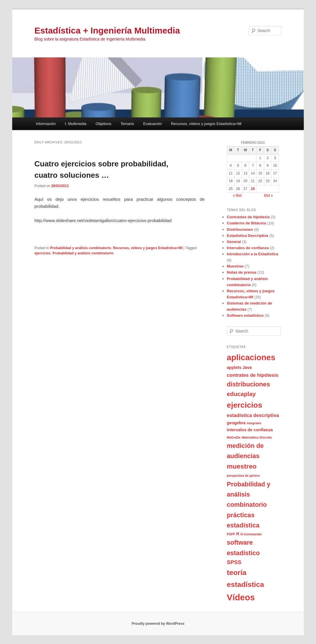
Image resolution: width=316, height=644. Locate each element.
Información (46, 124)
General (234, 242)
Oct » (268, 196)
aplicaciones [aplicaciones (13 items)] (251, 357)
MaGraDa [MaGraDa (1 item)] (234, 437)
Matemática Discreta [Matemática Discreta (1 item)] (257, 437)
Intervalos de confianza (248, 248)
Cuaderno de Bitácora (246, 223)
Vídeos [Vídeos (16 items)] (241, 597)
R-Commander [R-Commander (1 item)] (251, 534)
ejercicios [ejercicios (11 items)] (244, 405)
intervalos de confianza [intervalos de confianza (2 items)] (250, 430)
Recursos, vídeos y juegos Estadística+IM (206, 124)
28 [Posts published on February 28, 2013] (253, 189)
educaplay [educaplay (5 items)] (241, 394)
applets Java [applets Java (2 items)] (239, 367)
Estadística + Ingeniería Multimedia (107, 30)
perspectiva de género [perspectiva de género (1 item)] (243, 476)
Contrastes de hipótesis (248, 217)
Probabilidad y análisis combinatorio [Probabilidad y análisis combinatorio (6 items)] (249, 495)
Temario (127, 124)
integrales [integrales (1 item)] (254, 423)
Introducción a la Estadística (252, 254)
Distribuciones (240, 229)
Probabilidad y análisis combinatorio (80, 248)
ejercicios (42, 253)
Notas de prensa (242, 272)
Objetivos (103, 124)
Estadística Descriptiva (247, 236)
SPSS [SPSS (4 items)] (234, 562)
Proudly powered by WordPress (158, 624)
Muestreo (235, 266)
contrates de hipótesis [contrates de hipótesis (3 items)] (253, 375)
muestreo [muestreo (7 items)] (242, 466)
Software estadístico (245, 315)
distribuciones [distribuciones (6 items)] (248, 384)
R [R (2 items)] (238, 534)
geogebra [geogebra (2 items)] (236, 423)
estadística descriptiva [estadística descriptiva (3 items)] (253, 415)
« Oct (237, 196)
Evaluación (152, 124)
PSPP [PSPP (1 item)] (231, 534)
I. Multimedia (76, 124)
